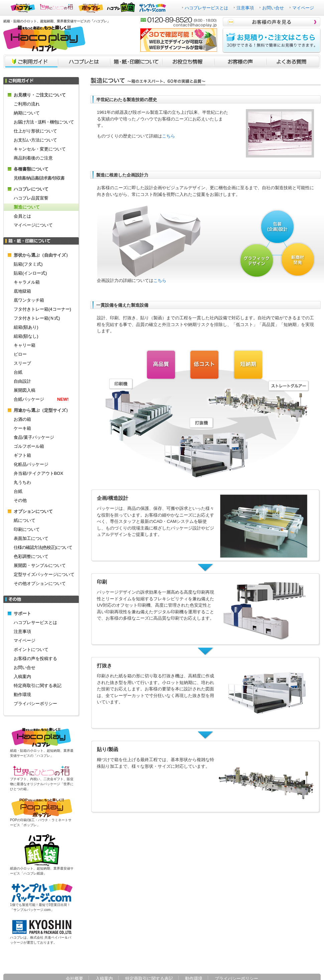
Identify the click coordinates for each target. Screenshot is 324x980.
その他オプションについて (40, 583)
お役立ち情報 (188, 62)
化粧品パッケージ (31, 464)
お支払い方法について (35, 140)
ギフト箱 (22, 455)
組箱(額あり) (26, 327)
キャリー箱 (25, 345)
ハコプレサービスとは (206, 8)
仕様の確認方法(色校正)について (43, 547)
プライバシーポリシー (35, 704)
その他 (20, 500)
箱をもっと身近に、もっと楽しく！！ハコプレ (44, 39)
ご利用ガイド (31, 62)
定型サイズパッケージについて (44, 574)
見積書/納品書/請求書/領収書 (39, 178)
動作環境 (22, 695)
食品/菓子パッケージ (34, 437)
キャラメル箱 (27, 282)
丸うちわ (22, 482)
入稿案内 (22, 677)
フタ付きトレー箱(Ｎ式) (37, 318)
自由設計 (22, 381)
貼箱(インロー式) (30, 273)
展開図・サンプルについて (40, 565)
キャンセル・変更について (40, 149)
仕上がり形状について (35, 131)
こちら (169, 136)
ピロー (20, 354)
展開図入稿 (25, 390)
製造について (27, 207)
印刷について (27, 529)
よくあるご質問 (293, 62)
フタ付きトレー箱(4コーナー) (42, 309)
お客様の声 (240, 62)
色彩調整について (31, 556)
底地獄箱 (22, 291)
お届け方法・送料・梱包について (44, 122)
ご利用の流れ (27, 104)
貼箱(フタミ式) (28, 264)
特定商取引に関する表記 (38, 686)
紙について (25, 520)
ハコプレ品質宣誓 (31, 198)
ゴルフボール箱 (29, 446)
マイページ (303, 8)
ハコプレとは (84, 62)
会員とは (22, 216)
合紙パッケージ (41, 399)
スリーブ (22, 363)
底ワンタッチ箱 (29, 300)
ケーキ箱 (22, 428)
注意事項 (245, 8)
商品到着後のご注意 (33, 158)
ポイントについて (31, 649)
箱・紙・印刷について (136, 62)
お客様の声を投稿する (35, 659)
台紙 (18, 372)
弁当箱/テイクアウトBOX (38, 473)
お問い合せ (273, 8)
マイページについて (33, 225)
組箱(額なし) (26, 336)
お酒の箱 (22, 419)
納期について (27, 113)
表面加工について (31, 538)
